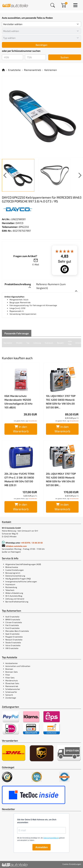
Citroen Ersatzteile (14, 622)
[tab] (18, 284)
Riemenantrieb (33, 70)
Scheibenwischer (13, 689)
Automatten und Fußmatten (18, 666)
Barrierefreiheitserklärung (17, 602)
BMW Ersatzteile (13, 619)
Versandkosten (33, 421)
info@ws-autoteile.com (16, 546)
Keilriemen (51, 70)
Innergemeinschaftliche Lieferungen (21, 581)
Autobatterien (12, 663)
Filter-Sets (10, 678)
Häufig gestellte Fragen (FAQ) (18, 579)
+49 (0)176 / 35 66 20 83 (32, 543)
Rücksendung (11, 587)
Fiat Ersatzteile (12, 625)
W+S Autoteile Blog (14, 596)
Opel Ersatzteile (12, 634)
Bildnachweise (12, 567)
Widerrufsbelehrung (14, 593)
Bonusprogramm (13, 573)
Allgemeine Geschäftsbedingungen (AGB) (23, 564)
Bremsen (9, 669)
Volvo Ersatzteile (13, 645)
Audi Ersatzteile (12, 617)
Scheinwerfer (11, 692)
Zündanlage (11, 698)
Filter (8, 675)
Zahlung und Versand (15, 599)
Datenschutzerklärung (15, 576)
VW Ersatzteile (12, 648)
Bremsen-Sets (12, 672)
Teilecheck (10, 590)
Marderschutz (12, 680)
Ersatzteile (14, 70)
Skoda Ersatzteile (13, 642)
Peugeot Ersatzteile (14, 637)
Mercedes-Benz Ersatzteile (17, 631)
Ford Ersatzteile (12, 628)
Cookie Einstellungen (15, 570)
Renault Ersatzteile (14, 640)
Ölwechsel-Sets (12, 683)
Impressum (10, 584)
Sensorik (9, 695)
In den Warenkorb (21, 429)
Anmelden (41, 847)
